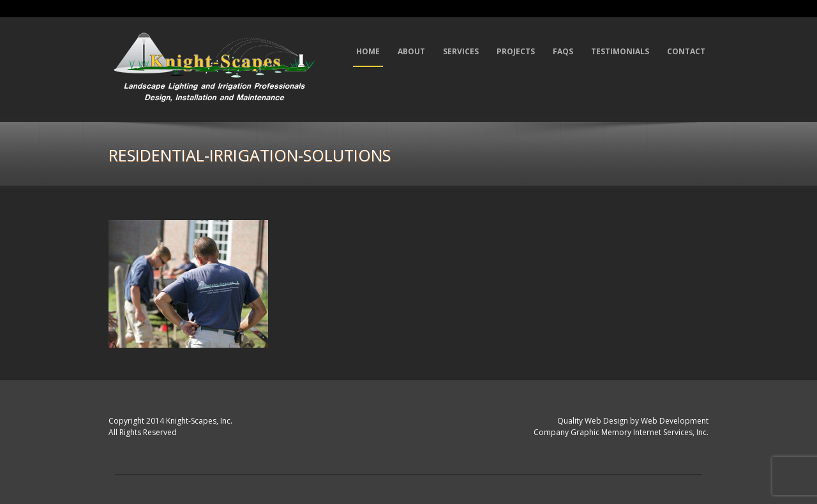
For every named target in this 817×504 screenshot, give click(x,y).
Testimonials (620, 51)
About (411, 51)
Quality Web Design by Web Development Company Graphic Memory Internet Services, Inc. (621, 427)
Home (368, 51)
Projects (516, 51)
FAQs (563, 51)
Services (461, 51)
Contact (686, 51)
